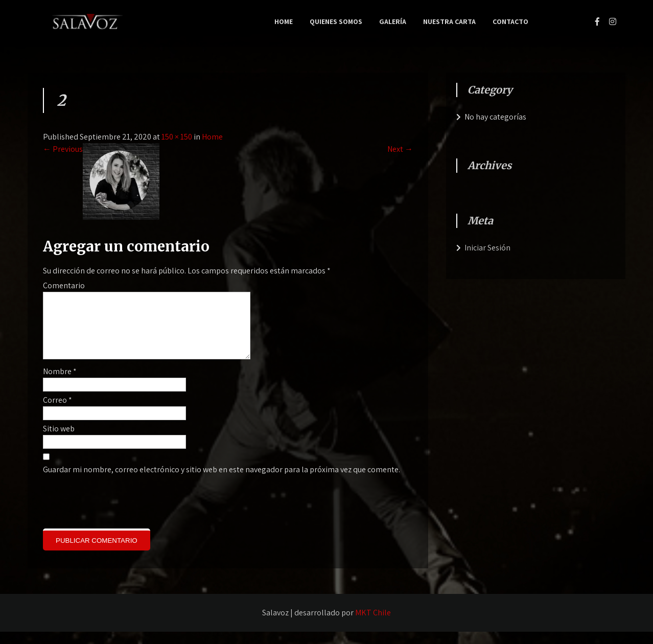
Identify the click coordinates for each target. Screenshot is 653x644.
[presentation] (112, 513)
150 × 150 (177, 137)
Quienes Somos (336, 21)
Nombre (60, 384)
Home (284, 21)
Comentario (64, 285)
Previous (63, 149)
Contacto (510, 21)
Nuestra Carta (449, 21)
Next (400, 149)
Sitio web (59, 441)
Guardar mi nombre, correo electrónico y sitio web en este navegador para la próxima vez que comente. (221, 482)
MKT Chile (373, 625)
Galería (393, 21)
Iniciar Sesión (487, 248)
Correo (57, 412)
